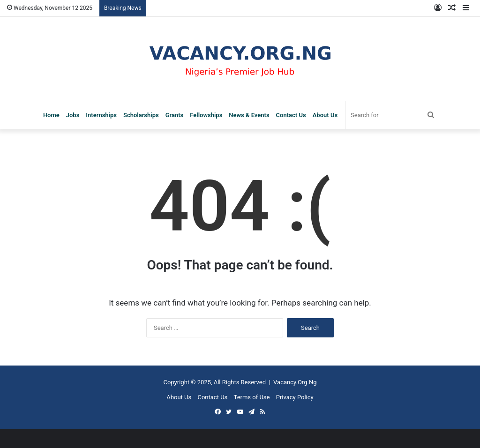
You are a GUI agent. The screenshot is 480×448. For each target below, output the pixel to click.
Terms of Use (252, 397)
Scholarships (141, 115)
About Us (325, 115)
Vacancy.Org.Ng (295, 382)
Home (51, 115)
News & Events (249, 115)
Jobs (73, 115)
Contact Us (291, 115)
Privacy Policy (295, 397)
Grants (175, 115)
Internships (101, 115)
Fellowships (206, 115)
